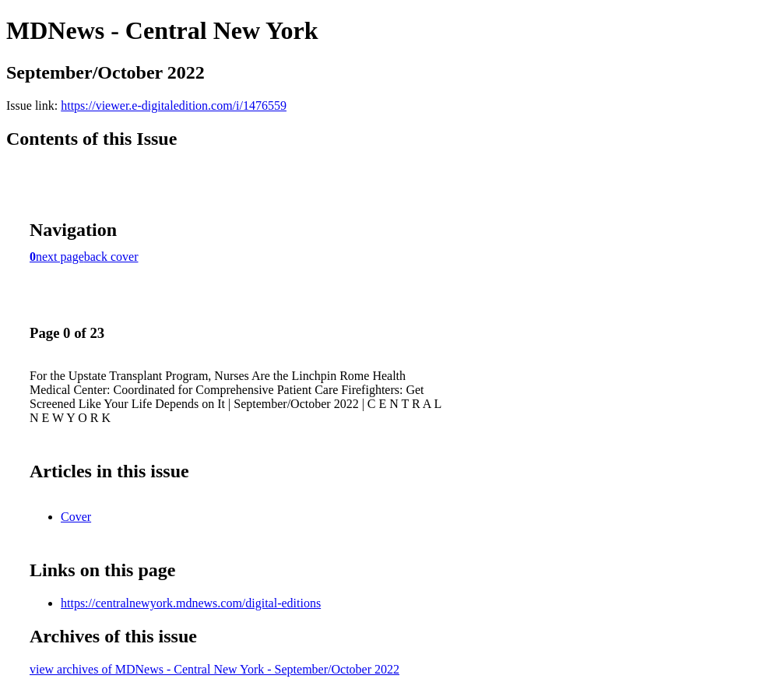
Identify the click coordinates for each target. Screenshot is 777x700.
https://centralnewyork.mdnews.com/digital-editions (191, 603)
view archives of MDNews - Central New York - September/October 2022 (214, 669)
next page (60, 257)
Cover (76, 517)
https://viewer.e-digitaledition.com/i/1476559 (174, 106)
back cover (111, 257)
